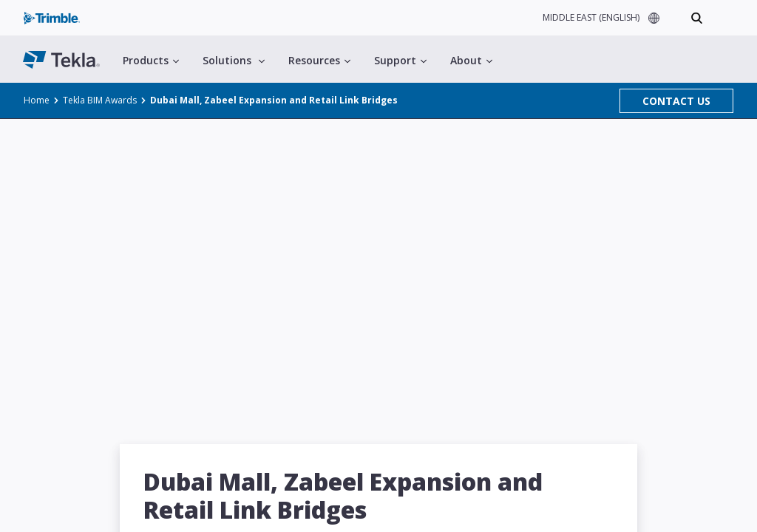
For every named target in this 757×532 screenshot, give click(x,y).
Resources (319, 60)
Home (37, 100)
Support (400, 60)
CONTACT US (676, 101)
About (471, 60)
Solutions (234, 60)
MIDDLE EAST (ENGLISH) (591, 17)
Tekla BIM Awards (100, 100)
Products (151, 60)
